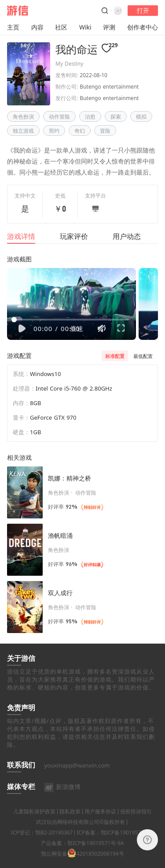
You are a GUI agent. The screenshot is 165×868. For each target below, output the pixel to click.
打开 (143, 10)
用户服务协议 (100, 822)
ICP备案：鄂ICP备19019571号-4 (115, 844)
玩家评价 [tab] (74, 236)
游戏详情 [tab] (21, 236)
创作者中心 (143, 27)
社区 (61, 27)
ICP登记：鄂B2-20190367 (42, 844)
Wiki (85, 27)
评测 (109, 27)
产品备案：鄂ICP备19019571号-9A (82, 854)
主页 (13, 27)
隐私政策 (70, 822)
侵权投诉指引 (136, 822)
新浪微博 (62, 798)
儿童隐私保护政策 (34, 822)
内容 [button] (37, 27)
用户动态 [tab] (127, 236)
